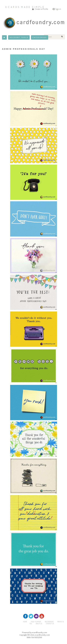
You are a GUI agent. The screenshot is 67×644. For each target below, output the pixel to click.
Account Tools (19, 37)
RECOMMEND (49, 622)
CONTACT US (50, 624)
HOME (25, 622)
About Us (39, 624)
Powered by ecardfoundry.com (35, 633)
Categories (40, 37)
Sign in (57, 9)
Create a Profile (40, 9)
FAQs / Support (36, 622)
